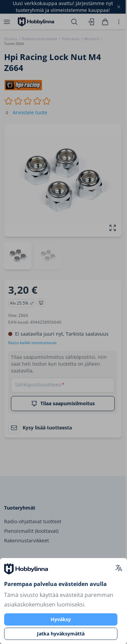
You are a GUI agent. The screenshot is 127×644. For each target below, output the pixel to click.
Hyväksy (61, 619)
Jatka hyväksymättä (61, 634)
